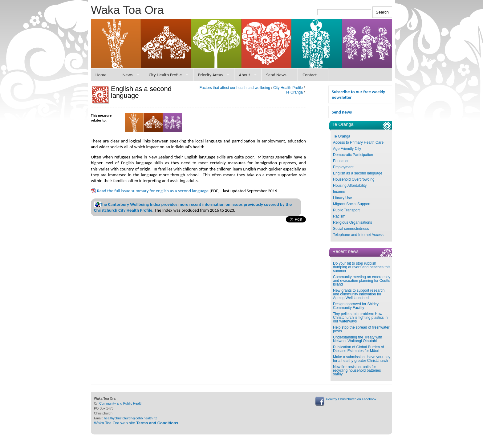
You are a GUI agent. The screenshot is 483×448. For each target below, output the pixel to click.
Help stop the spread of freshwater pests (361, 329)
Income (339, 192)
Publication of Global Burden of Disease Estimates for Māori (358, 349)
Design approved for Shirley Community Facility (356, 306)
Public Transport (346, 210)
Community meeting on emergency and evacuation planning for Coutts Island (362, 281)
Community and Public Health (121, 403)
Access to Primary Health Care (358, 142)
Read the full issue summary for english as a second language (153, 191)
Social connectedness (351, 229)
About (244, 75)
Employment (343, 167)
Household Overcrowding (354, 179)
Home (101, 75)
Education (341, 161)
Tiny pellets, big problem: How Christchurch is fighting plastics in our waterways (360, 318)
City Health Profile (165, 75)
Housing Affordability (350, 186)
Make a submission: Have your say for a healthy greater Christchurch (362, 359)
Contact (310, 75)
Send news (342, 112)
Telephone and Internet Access (358, 235)
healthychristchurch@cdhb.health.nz (131, 418)
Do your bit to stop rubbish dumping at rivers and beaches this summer (362, 267)
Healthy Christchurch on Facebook (351, 399)
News (128, 75)
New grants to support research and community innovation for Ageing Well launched (359, 294)
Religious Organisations (353, 222)
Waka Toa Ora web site (136, 423)
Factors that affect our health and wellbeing (235, 88)
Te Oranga (342, 136)
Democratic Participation (353, 155)
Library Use (342, 198)
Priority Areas (211, 75)
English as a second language (358, 173)
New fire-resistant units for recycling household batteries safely (357, 370)
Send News (276, 75)
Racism (339, 216)
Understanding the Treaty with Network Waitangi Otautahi (357, 339)
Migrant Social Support (352, 204)
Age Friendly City (347, 149)
